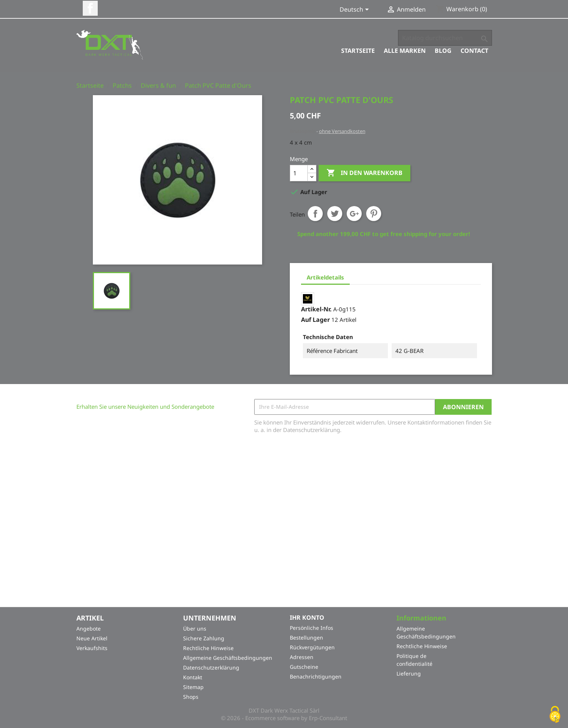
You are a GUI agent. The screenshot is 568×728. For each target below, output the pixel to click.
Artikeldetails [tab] (325, 277)
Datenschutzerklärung (211, 668)
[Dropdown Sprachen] (356, 10)
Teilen (315, 214)
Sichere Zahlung (204, 639)
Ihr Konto (307, 617)
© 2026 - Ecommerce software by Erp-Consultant (284, 718)
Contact (474, 51)
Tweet (335, 214)
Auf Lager (315, 320)
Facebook (90, 8)
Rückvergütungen (312, 647)
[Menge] (299, 173)
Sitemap (193, 687)
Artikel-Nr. (316, 309)
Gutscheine (304, 667)
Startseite (358, 51)
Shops (191, 697)
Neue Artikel (92, 639)
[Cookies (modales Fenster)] (555, 715)
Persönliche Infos (312, 628)
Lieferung (409, 674)
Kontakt (193, 678)
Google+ (354, 214)
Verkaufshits (92, 648)
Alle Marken (405, 51)
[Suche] (445, 38)
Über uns (195, 629)
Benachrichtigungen (316, 676)
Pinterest (374, 214)
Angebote (89, 629)
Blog (443, 51)
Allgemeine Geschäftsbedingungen (228, 658)
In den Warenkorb (365, 173)
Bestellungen (306, 638)
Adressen (302, 657)
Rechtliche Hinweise (208, 648)
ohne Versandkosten (342, 131)
